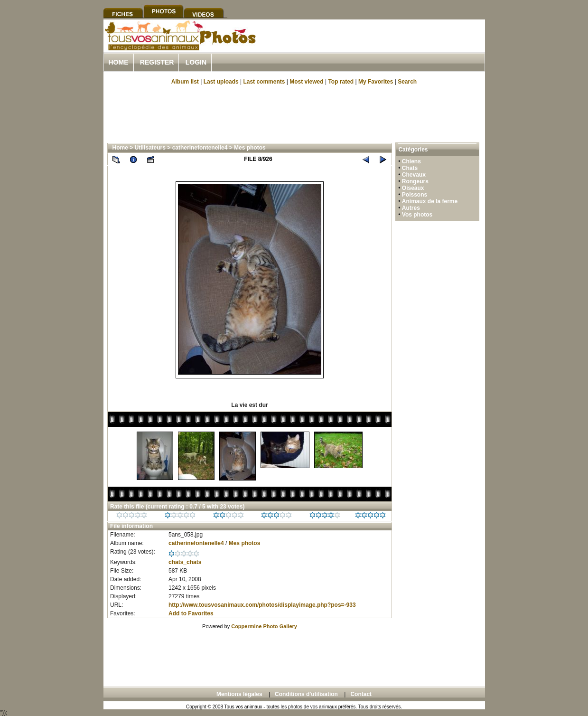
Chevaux (414, 175)
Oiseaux (413, 188)
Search (407, 82)
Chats (410, 168)
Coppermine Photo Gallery (264, 626)
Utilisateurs (150, 148)
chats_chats (185, 562)
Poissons (415, 195)
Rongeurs (415, 181)
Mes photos (250, 148)
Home (119, 62)
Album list (185, 82)
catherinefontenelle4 (200, 148)
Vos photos (417, 215)
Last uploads (221, 82)
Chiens (411, 161)
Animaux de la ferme (430, 201)
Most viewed (306, 82)
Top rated (341, 82)
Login (196, 62)
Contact (361, 694)
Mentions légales (239, 694)
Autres (411, 208)
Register (157, 62)
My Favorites (376, 82)
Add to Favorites (191, 613)
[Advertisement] (374, 47)
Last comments (264, 82)
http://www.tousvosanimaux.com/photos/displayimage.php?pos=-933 (262, 605)
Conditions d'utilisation (306, 694)
